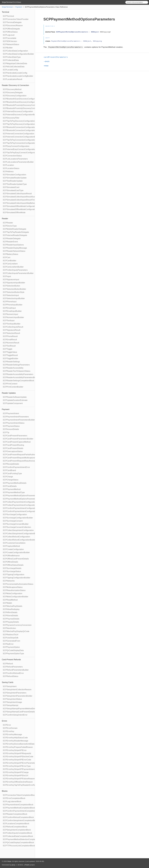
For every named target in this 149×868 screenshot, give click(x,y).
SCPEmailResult (10, 340)
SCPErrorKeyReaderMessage (15, 741)
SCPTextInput (9, 321)
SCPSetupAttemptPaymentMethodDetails (20, 709)
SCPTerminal (8, 16)
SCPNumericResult (11, 343)
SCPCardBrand (9, 470)
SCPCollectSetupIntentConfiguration (18, 530)
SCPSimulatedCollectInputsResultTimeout (21, 200)
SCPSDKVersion (10, 41)
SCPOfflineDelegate (11, 29)
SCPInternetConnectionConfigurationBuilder (21, 137)
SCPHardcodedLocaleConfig (15, 73)
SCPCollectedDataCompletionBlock (18, 836)
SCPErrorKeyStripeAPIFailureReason (19, 779)
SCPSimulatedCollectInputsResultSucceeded (22, 197)
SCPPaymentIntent (11, 413)
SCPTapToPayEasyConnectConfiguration (20, 153)
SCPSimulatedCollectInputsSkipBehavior (20, 203)
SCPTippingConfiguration (14, 575)
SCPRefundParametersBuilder (16, 670)
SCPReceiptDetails (11, 464)
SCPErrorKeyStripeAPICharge (16, 772)
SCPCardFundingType (12, 473)
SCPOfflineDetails (10, 562)
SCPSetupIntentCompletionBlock (17, 830)
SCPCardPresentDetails (13, 448)
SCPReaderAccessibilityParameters (18, 374)
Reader (5, 219)
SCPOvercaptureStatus (13, 451)
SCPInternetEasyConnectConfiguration (19, 149)
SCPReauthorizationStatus (14, 590)
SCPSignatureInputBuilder (14, 283)
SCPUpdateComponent (13, 403)
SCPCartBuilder (10, 261)
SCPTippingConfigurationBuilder (17, 578)
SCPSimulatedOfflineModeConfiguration (20, 206)
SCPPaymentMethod (12, 489)
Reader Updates (9, 393)
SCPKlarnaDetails (10, 616)
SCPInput (7, 276)
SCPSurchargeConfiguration (15, 514)
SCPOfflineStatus (10, 32)
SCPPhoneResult (10, 336)
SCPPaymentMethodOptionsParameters (20, 496)
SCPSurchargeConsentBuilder (16, 524)
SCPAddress (8, 171)
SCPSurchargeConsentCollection (17, 527)
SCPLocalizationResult (13, 79)
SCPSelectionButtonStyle (14, 292)
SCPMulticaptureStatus (13, 587)
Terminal (5, 12)
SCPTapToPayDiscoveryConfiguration (19, 121)
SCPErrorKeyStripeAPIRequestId (17, 753)
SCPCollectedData (11, 60)
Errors (4, 721)
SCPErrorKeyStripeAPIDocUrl (15, 775)
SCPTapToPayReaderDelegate (16, 232)
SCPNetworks (9, 581)
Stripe (9, 861)
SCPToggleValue (10, 352)
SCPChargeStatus (11, 480)
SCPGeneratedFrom (11, 641)
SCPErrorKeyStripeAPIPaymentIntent (19, 769)
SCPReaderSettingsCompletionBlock (19, 381)
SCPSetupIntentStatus (12, 699)
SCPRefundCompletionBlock (15, 827)
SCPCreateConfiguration (13, 549)
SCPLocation (8, 165)
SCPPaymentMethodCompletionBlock (19, 808)
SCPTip (6, 432)
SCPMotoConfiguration (13, 593)
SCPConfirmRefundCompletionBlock (18, 817)
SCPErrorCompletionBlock (14, 798)
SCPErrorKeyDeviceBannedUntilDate (19, 744)
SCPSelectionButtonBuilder (14, 289)
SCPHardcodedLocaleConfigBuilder (18, 76)
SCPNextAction (9, 628)
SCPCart (7, 257)
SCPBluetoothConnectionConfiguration (19, 127)
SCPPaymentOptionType (13, 654)
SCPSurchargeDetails (12, 568)
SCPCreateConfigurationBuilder (16, 552)
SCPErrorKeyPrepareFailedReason (18, 747)
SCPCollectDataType (12, 57)
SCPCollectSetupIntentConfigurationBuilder (21, 534)
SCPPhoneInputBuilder (13, 305)
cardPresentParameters (57, 57)
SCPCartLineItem (10, 264)
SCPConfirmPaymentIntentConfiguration (20, 508)
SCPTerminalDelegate (12, 22)
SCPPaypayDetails (11, 622)
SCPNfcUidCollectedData (14, 67)
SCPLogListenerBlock (12, 802)
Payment (19, 7)
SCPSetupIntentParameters (15, 693)
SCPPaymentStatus (11, 426)
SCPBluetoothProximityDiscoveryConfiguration (23, 105)
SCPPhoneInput (10, 302)
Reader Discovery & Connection (15, 85)
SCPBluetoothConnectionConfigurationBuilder (22, 130)
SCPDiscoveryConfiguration (15, 96)
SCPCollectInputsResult (13, 327)
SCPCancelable (10, 38)
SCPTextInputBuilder (12, 324)
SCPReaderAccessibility (13, 368)
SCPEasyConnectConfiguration (16, 146)
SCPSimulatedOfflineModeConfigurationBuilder (23, 209)
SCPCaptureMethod (11, 546)
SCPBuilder (8, 48)
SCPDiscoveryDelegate (13, 93)
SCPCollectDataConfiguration (15, 51)
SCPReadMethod (10, 600)
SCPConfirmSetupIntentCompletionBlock (20, 820)
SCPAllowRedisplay (11, 609)
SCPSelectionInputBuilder (14, 298)
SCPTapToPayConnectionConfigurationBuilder (22, 143)
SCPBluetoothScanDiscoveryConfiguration (21, 99)
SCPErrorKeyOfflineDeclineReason (18, 782)
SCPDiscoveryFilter (11, 118)
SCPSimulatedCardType (13, 190)
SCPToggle (8, 349)
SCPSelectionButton (11, 286)
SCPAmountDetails (11, 429)
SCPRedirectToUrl (11, 635)
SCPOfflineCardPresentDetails (16, 559)
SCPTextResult (9, 346)
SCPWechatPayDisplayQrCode (16, 631)
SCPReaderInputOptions (13, 245)
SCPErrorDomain (10, 728)
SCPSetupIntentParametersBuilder (18, 696)
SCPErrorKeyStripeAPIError (15, 750)
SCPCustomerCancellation (14, 543)
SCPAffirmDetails (10, 612)
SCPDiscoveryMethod (12, 89)
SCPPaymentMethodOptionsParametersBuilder (23, 499)
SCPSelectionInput (11, 295)
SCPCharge (8, 477)
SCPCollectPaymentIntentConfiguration (19, 502)
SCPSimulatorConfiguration (14, 175)
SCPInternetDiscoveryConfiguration (18, 111)
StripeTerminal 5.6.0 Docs (11, 2)
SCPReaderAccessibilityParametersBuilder (21, 377)
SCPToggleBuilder (11, 359)
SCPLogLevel (9, 35)
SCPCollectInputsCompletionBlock (17, 833)
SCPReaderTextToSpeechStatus (17, 371)
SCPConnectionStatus (12, 156)
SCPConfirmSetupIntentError (15, 715)
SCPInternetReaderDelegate (15, 235)
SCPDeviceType (10, 226)
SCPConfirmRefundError (13, 673)
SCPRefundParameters (13, 667)
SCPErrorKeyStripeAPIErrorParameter (19, 763)
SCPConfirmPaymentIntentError (16, 467)
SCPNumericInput (10, 314)
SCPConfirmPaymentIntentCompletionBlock (21, 811)
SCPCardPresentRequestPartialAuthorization (22, 455)
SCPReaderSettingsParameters (16, 365)
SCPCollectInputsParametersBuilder (18, 273)
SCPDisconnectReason (13, 25)
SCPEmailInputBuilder (12, 311)
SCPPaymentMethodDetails (15, 483)
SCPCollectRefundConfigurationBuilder (19, 540)
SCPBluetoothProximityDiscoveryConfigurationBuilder (26, 108)
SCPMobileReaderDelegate (14, 229)
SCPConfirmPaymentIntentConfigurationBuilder (23, 511)
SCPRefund (8, 664)
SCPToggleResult (10, 355)
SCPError (7, 725)
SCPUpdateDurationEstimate (15, 400)
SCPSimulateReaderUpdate (15, 178)
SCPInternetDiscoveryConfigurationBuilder (21, 115)
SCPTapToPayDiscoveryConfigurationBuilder (22, 124)
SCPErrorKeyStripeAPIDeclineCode (18, 757)
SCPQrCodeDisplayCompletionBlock (18, 843)
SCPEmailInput (9, 308)
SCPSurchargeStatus (12, 571)
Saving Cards (8, 682)
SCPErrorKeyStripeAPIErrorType (17, 766)
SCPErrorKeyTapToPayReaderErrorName (20, 785)
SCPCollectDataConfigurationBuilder (18, 54)
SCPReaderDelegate (12, 239)
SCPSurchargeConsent (13, 521)
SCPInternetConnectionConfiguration (19, 134)
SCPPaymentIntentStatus (14, 423)
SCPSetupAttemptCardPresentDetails (19, 712)
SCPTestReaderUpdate (13, 181)
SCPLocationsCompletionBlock (16, 824)
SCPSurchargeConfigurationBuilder (18, 518)
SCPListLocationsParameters (15, 159)
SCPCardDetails (10, 486)
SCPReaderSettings (11, 362)
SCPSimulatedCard (11, 187)
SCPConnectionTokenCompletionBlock (19, 795)
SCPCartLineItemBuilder (13, 267)
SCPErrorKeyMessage (12, 734)
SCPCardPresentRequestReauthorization (20, 461)
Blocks (5, 791)
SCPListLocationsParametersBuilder (18, 162)
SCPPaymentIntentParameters (16, 417)
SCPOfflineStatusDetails (13, 565)
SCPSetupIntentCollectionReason (17, 690)
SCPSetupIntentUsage (12, 702)
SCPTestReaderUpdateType (15, 184)
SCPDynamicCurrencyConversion (17, 625)
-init (48, 62)
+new (47, 66)
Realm (27, 865)
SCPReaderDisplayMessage (15, 248)
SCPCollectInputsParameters (15, 270)
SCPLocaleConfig (10, 70)
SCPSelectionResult (11, 333)
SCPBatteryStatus (10, 254)
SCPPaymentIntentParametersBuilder (19, 420)
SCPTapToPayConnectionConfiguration (19, 140)
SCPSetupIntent (10, 686)
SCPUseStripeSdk (11, 638)
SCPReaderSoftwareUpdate (15, 397)
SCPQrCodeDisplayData (13, 650)
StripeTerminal (7, 7)
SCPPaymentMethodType (14, 492)
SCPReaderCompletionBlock (15, 814)
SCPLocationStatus (11, 168)
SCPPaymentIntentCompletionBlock (18, 805)
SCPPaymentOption (11, 647)
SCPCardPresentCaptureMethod (17, 442)
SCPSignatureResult (12, 330)
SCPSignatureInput (11, 280)
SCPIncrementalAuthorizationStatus (18, 584)
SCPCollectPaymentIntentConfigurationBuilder (23, 505)
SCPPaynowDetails (11, 619)
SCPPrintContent (10, 384)
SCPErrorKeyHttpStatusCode (15, 738)
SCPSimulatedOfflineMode (14, 212)
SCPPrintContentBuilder (13, 387)
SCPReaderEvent (10, 242)
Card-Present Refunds (11, 660)
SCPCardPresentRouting (13, 445)
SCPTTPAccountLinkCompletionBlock (19, 846)
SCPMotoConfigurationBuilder (16, 597)
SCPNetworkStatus (11, 44)
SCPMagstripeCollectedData (15, 63)
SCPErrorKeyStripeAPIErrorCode (17, 760)
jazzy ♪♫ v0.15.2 (17, 865)
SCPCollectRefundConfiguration (16, 537)
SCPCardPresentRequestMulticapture (19, 458)
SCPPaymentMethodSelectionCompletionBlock (23, 839)
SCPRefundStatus (11, 676)
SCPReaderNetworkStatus (14, 251)
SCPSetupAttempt (11, 705)
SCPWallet (7, 603)
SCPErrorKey (8, 731)
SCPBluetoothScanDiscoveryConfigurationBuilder (24, 102)
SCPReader (8, 223)
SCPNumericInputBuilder (13, 317)
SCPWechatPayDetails (13, 606)
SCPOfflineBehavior (11, 556)
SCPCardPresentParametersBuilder (18, 439)
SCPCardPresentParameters (15, 436)
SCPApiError (8, 644)
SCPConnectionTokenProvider (16, 19)
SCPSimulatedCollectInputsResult (17, 194)
